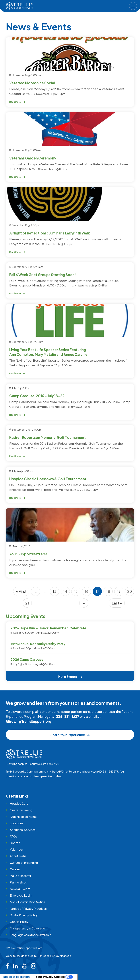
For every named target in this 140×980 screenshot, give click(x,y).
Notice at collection (16, 977)
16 (88, 592)
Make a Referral (20, 876)
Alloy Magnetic (62, 956)
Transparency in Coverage (27, 928)
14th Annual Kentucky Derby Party (38, 644)
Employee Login (21, 895)
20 (131, 592)
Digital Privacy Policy (24, 915)
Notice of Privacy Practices (28, 909)
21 (29, 604)
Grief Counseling (21, 810)
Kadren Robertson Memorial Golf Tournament (47, 437)
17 (99, 592)
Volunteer (16, 849)
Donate (15, 843)
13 (56, 592)
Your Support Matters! (28, 554)
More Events (70, 677)
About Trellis (18, 856)
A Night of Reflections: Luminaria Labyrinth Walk (50, 233)
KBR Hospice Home (23, 817)
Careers (15, 869)
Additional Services (23, 830)
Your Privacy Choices (51, 977)
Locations (17, 823)
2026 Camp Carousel (28, 659)
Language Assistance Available (31, 935)
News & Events (20, 889)
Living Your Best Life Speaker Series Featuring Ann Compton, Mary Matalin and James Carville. (49, 352)
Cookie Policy (19, 922)
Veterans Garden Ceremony (33, 158)
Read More (17, 102)
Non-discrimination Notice (28, 902)
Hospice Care (19, 803)
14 (67, 592)
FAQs (14, 836)
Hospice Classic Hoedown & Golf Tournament (48, 479)
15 (77, 592)
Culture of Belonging (24, 863)
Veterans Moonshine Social (32, 83)
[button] (133, 6)
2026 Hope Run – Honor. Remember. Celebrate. (49, 628)
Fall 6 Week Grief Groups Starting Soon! (43, 275)
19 (120, 592)
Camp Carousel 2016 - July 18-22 (37, 396)
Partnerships (18, 882)
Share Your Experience (70, 735)
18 (109, 592)
